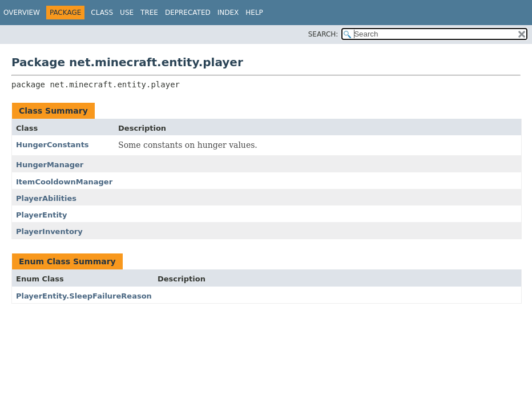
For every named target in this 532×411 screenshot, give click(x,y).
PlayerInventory (49, 231)
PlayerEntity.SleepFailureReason (84, 296)
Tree (149, 13)
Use (127, 13)
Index (228, 13)
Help (254, 13)
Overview (22, 13)
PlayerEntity (42, 215)
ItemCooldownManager (64, 182)
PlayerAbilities (46, 198)
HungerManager (50, 165)
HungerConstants (53, 145)
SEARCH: (323, 34)
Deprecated (188, 13)
